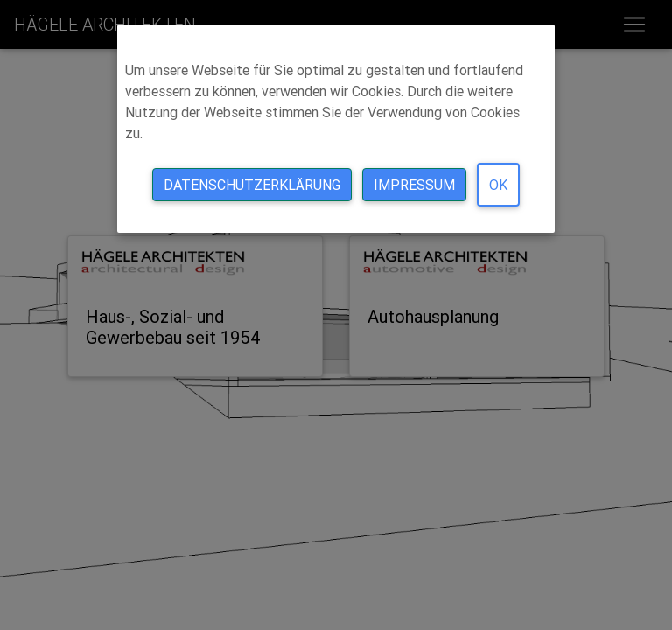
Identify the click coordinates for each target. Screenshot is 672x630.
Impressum (414, 185)
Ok (498, 185)
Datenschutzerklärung (252, 185)
